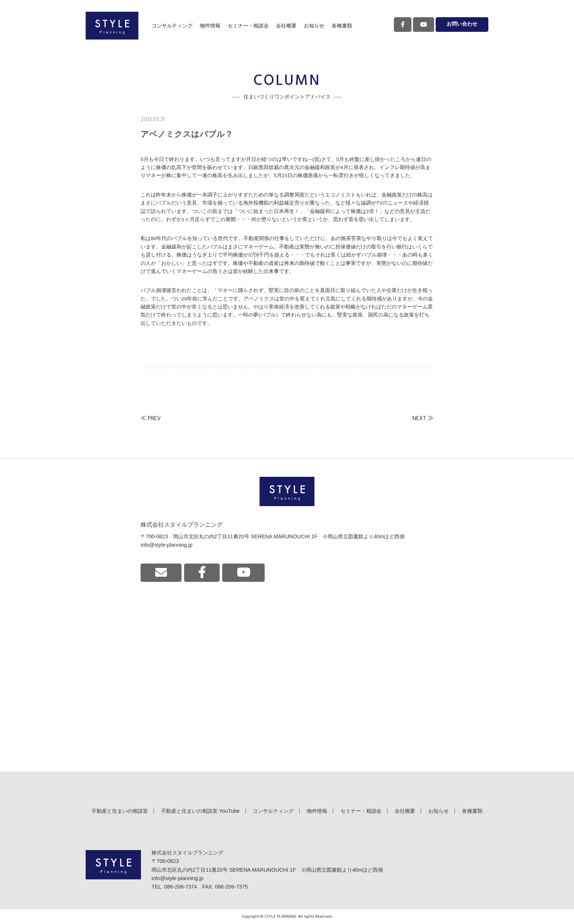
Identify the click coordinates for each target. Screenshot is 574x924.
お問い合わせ (462, 24)
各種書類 (342, 26)
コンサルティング (172, 26)
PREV (154, 419)
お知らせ (314, 26)
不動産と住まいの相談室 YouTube (200, 811)
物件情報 (210, 26)
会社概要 (286, 26)
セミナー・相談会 (248, 26)
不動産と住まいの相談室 (120, 811)
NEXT (419, 419)
